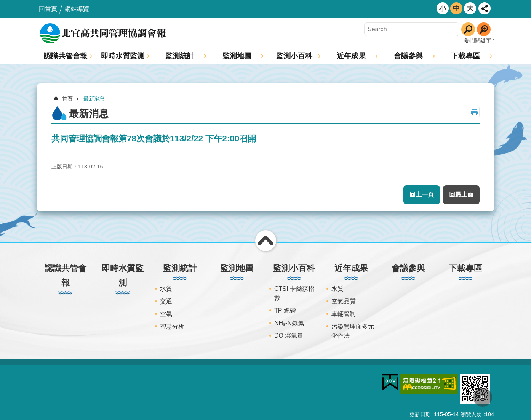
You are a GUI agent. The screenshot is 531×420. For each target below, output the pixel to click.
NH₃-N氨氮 (289, 323)
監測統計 (180, 56)
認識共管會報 (66, 56)
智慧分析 (172, 326)
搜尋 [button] (468, 29)
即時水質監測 (123, 56)
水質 (166, 289)
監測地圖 (237, 56)
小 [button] (443, 8)
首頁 (67, 99)
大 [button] (470, 8)
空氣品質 (344, 301)
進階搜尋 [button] (484, 29)
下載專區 (465, 56)
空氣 (166, 314)
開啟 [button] (485, 8)
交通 (166, 301)
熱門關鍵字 (478, 40)
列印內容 (475, 112)
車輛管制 (344, 314)
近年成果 (351, 56)
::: (2, 3)
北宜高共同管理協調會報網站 (104, 33)
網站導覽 (77, 9)
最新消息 (94, 99)
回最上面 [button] (461, 195)
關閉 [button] (266, 241)
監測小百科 (294, 56)
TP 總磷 (285, 310)
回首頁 (48, 9)
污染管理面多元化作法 (353, 331)
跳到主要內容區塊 (4, 4)
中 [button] (456, 8)
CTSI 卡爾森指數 (294, 293)
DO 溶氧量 (289, 336)
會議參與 (408, 56)
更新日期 (420, 414)
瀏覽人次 (471, 414)
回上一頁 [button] (422, 195)
